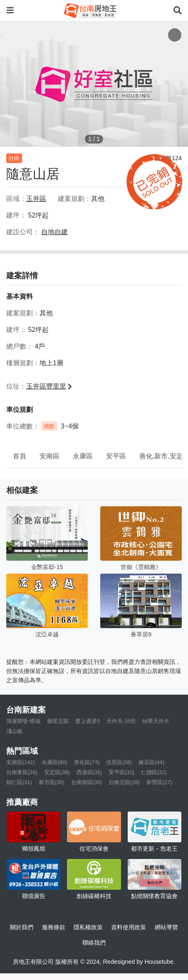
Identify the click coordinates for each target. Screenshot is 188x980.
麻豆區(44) (151, 762)
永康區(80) (54, 762)
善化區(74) (87, 762)
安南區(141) (21, 762)
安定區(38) (57, 772)
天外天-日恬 (121, 721)
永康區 (83, 456)
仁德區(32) (154, 772)
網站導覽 (166, 927)
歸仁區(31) (19, 782)
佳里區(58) (119, 762)
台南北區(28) (124, 782)
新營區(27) (159, 782)
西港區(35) (89, 772)
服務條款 (54, 927)
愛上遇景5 (88, 721)
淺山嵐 (14, 731)
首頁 (20, 456)
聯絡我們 (94, 943)
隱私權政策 (88, 927)
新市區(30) (52, 782)
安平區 (116, 456)
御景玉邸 (58, 721)
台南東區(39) (22, 772)
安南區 (49, 456)
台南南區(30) (87, 782)
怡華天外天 (156, 721)
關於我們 (22, 927)
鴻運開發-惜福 (23, 721)
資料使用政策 (129, 927)
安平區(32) (121, 772)
